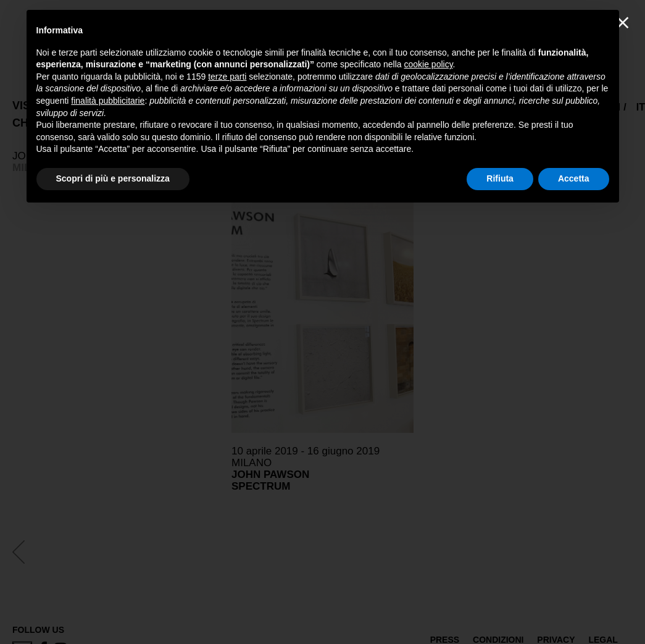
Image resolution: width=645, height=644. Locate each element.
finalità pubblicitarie (108, 101)
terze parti (227, 77)
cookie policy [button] (428, 64)
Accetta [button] (574, 178)
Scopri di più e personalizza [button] (113, 178)
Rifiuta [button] (500, 178)
